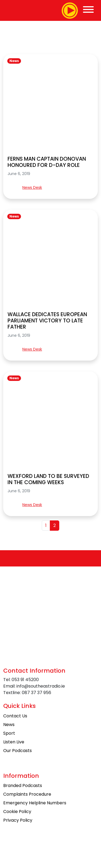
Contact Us (15, 716)
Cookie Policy (17, 812)
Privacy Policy (18, 820)
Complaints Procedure (27, 794)
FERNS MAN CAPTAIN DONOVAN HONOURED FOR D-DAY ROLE (47, 162)
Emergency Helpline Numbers (35, 803)
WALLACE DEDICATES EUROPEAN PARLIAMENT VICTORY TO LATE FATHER (47, 321)
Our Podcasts (18, 751)
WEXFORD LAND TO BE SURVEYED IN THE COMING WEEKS (48, 479)
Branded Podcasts (23, 786)
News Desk (32, 187)
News (14, 61)
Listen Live (14, 742)
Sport (9, 733)
